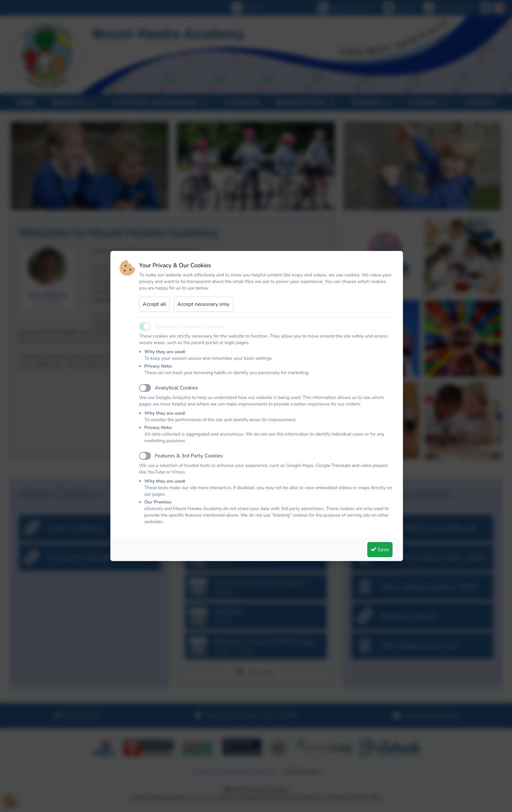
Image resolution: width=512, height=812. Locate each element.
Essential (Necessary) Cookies (190, 326)
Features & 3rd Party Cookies (189, 456)
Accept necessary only (203, 304)
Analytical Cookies (176, 388)
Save (380, 550)
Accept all (154, 304)
